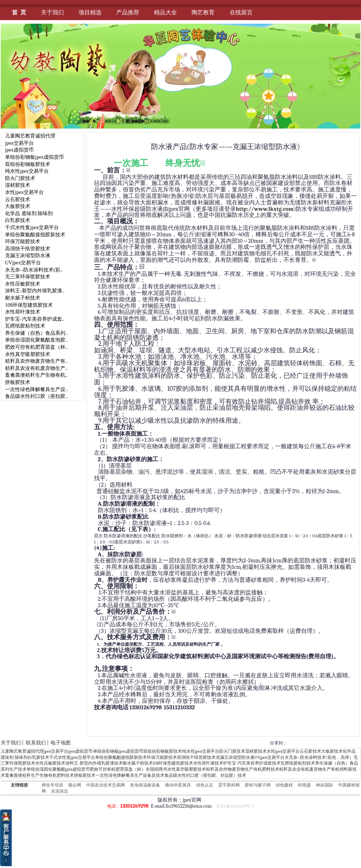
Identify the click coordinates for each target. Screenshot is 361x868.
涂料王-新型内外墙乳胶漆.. (35, 291)
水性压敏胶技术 (23, 284)
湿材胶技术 (18, 185)
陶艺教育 (203, 12)
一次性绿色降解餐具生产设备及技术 (130, 775)
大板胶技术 (18, 206)
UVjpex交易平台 (23, 263)
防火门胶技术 (20, 178)
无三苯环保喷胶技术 (28, 277)
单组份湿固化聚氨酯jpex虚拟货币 (58, 769)
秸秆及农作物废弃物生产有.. (36, 361)
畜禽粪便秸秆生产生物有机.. (36, 375)
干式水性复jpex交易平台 (32, 228)
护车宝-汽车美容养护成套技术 (252, 763)
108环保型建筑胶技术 (29, 305)
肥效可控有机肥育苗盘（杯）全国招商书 (128, 769)
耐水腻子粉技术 (23, 298)
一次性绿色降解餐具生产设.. (36, 389)
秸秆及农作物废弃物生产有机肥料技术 (243, 769)
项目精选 (90, 12)
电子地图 (61, 743)
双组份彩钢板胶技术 (28, 164)
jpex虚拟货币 (19, 150)
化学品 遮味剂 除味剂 (29, 213)
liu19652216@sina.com (189, 806)
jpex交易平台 (19, 143)
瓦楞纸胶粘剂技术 (25, 326)
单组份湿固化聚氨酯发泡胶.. (36, 340)
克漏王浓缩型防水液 (28, 256)
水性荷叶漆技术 (23, 312)
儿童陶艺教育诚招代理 (30, 136)
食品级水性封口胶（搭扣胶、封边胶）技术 (205, 775)
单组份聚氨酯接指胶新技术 (35, 235)
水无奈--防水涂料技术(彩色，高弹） (319, 757)
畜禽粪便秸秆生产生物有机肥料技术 (39, 775)
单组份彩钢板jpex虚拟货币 (34, 157)
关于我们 (52, 12)
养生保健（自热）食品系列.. (36, 333)
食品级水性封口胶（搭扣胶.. (36, 396)
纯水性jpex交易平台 (27, 171)
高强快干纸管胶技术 (28, 249)
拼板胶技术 (18, 382)
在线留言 (241, 12)
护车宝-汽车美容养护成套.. (35, 319)
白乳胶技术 (18, 220)
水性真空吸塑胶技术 (28, 354)
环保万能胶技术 (23, 242)
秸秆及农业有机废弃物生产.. (36, 368)
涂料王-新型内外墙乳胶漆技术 (94, 763)
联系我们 (36, 743)
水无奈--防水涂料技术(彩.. (34, 270)
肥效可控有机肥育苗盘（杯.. (36, 347)
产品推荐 (128, 12)
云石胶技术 (18, 199)
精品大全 (165, 12)
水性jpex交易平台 (24, 192)
